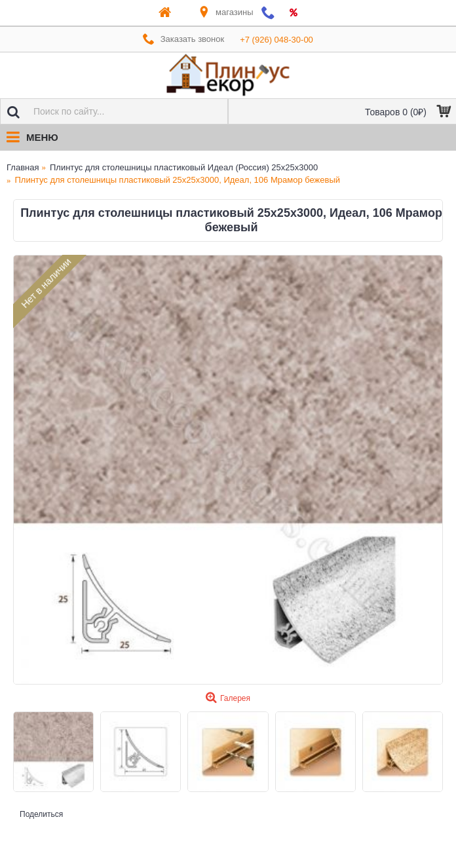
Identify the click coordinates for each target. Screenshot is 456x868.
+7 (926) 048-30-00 (276, 40)
